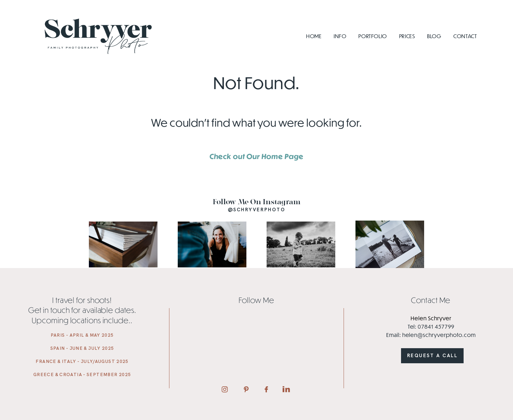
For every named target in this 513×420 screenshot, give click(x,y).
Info (340, 36)
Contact (465, 36)
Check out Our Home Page (257, 156)
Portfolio (373, 36)
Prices (407, 36)
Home (314, 36)
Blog (434, 36)
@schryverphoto (257, 210)
